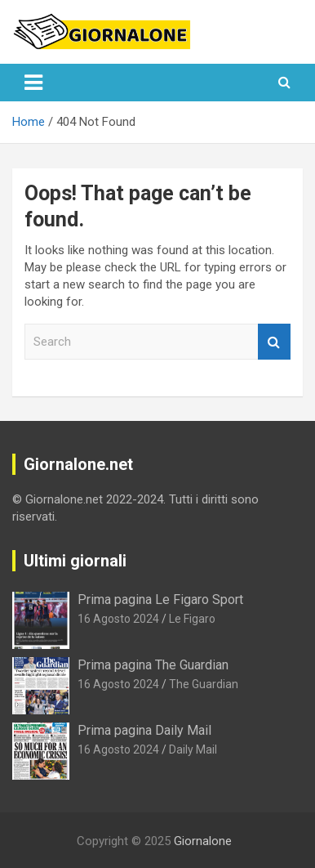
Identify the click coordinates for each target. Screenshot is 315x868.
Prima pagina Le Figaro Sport (160, 600)
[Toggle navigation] (33, 83)
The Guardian (204, 684)
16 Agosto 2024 (118, 619)
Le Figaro (192, 619)
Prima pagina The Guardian (153, 665)
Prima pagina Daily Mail (144, 730)
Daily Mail (193, 749)
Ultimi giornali (75, 561)
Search (274, 342)
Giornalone (203, 841)
